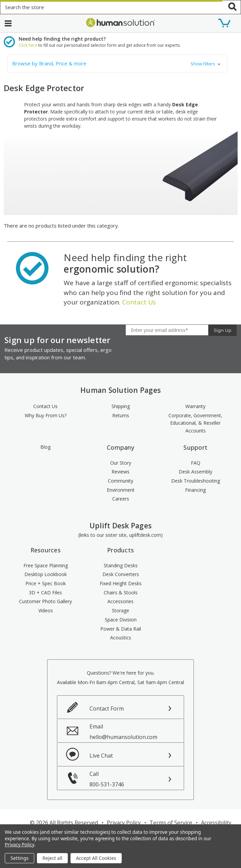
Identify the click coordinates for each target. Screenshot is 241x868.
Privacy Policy (124, 823)
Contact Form (107, 708)
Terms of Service (171, 823)
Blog (45, 447)
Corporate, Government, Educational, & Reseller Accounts (195, 423)
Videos (46, 610)
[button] (117, 63)
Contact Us (139, 302)
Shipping (121, 406)
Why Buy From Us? (46, 415)
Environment (121, 490)
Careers (121, 499)
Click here (28, 45)
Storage (120, 610)
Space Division (121, 620)
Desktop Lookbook (46, 574)
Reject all (52, 858)
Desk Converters (121, 574)
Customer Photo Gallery (45, 601)
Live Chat (101, 756)
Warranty (195, 406)
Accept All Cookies (96, 858)
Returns (121, 415)
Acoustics (121, 638)
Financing (195, 490)
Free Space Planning (46, 565)
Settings (19, 858)
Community (120, 481)
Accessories (120, 601)
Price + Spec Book (46, 583)
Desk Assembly (195, 472)
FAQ (196, 463)
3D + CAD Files (45, 592)
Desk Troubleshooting (196, 481)
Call (137, 779)
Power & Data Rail (121, 629)
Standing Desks (121, 565)
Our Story (121, 463)
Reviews (120, 472)
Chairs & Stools (121, 592)
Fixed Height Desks (121, 583)
